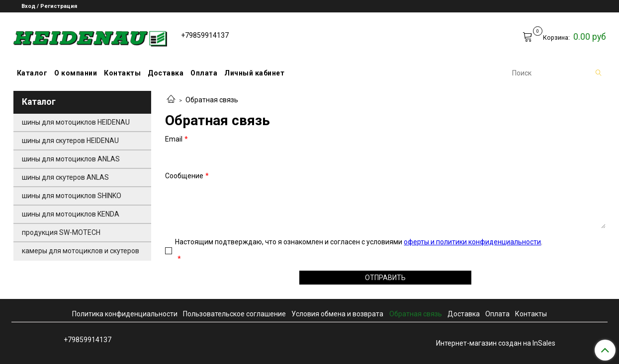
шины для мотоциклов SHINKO (72, 196)
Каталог (32, 73)
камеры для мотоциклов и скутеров (81, 251)
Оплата (204, 73)
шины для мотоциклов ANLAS (71, 159)
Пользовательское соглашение (234, 314)
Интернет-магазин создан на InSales (496, 343)
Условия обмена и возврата (337, 314)
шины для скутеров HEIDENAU (70, 141)
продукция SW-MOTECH (61, 232)
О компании (76, 73)
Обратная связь (416, 314)
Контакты (122, 73)
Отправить (385, 278)
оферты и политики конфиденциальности (472, 242)
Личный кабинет (254, 73)
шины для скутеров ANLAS (65, 177)
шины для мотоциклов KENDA (71, 214)
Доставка (166, 73)
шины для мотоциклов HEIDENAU (76, 122)
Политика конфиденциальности (125, 314)
